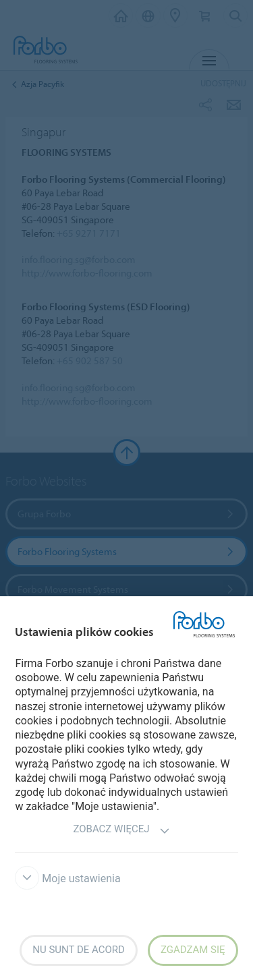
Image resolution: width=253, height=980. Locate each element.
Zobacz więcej (121, 831)
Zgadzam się (193, 950)
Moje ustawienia (67, 878)
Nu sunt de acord (79, 950)
